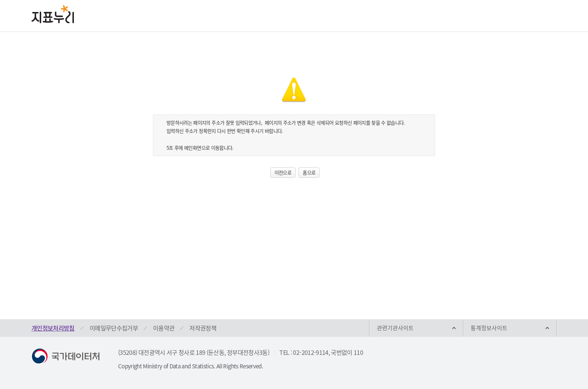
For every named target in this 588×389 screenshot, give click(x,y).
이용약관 (164, 328)
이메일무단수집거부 (114, 328)
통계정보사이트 (489, 328)
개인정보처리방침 (53, 328)
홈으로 (309, 172)
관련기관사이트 (395, 328)
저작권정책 (203, 328)
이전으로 (283, 172)
